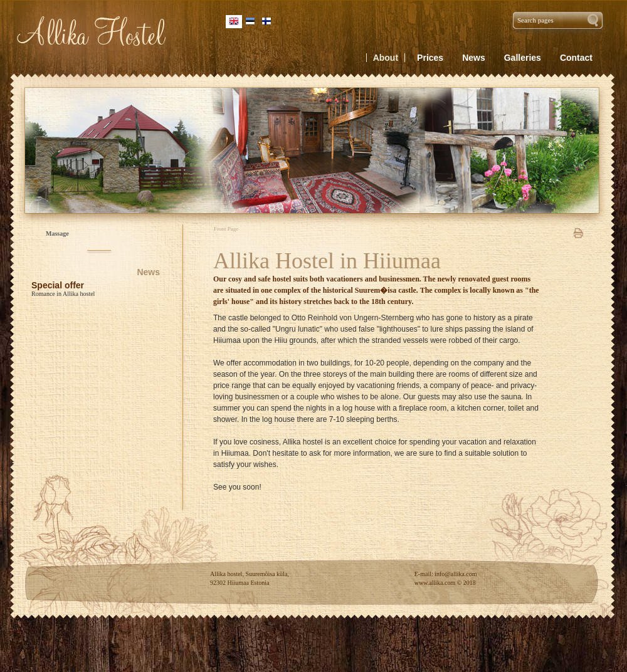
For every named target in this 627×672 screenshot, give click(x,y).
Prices (430, 58)
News (148, 272)
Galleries (523, 58)
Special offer (58, 285)
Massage (57, 234)
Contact (576, 58)
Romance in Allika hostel (63, 294)
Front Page (226, 229)
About (386, 58)
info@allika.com (456, 574)
